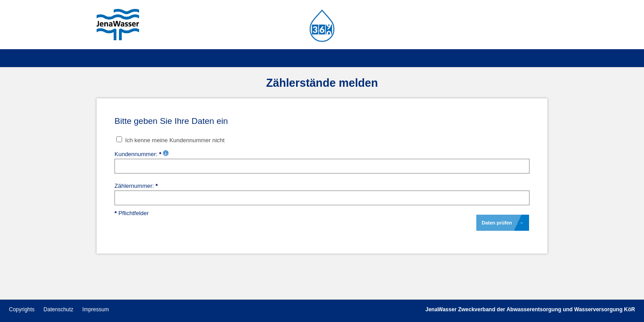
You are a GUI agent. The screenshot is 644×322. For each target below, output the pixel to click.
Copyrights (22, 309)
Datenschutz (58, 309)
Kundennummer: (142, 154)
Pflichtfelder (132, 213)
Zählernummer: (136, 186)
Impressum (95, 309)
